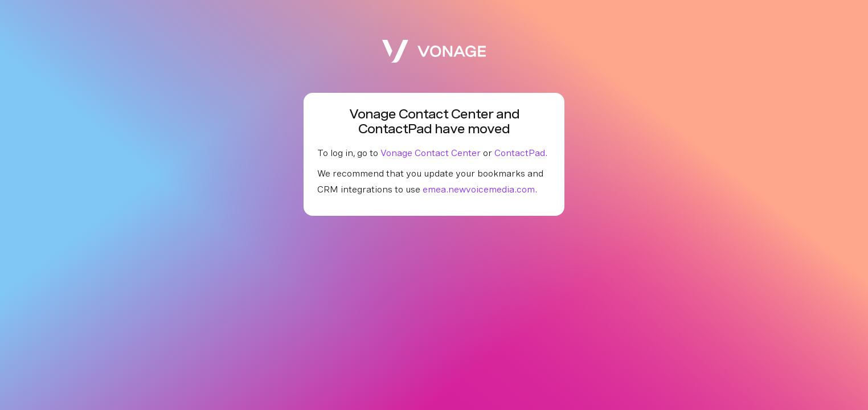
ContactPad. (521, 153)
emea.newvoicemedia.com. (480, 189)
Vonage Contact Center (431, 153)
